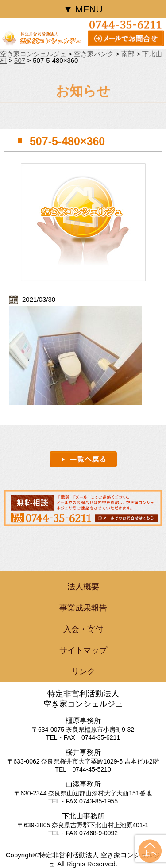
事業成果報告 (83, 608)
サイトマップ (83, 650)
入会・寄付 (83, 629)
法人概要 (83, 587)
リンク (83, 672)
